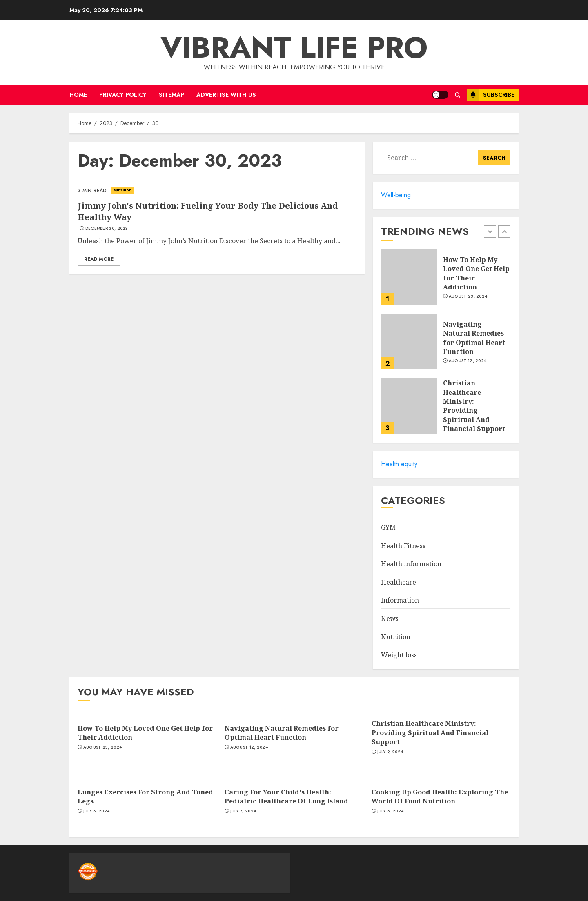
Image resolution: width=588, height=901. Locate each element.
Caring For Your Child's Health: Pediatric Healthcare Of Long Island (286, 796)
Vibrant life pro (294, 47)
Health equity (399, 464)
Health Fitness (403, 546)
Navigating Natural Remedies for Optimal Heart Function (474, 338)
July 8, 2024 (97, 811)
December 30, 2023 (107, 229)
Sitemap (171, 95)
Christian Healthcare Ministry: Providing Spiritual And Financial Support (474, 406)
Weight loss (399, 655)
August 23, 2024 (468, 296)
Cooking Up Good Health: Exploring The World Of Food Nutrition (440, 796)
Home (78, 95)
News (390, 618)
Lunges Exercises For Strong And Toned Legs (145, 796)
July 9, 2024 (390, 752)
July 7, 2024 (243, 811)
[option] (446, 281)
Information (400, 600)
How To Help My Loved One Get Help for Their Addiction (476, 273)
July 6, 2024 (391, 811)
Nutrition (123, 190)
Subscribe (491, 95)
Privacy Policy (123, 95)
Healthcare (399, 582)
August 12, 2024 (468, 361)
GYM (388, 527)
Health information (411, 564)
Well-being (396, 195)
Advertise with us (226, 95)
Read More (99, 259)
